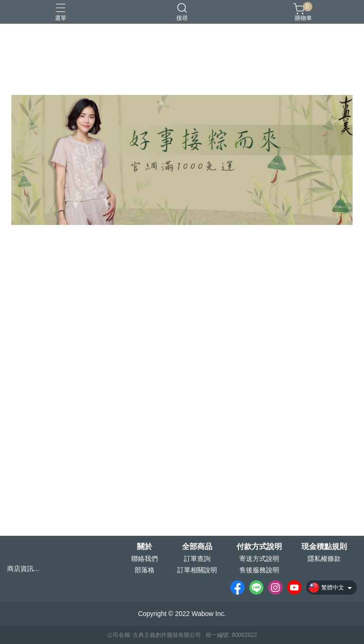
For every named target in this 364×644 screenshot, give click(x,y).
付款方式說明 (259, 547)
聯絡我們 (145, 559)
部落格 (145, 570)
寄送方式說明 (259, 559)
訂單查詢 (197, 559)
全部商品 (197, 547)
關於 (145, 547)
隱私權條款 (324, 559)
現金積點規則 (324, 547)
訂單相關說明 (197, 570)
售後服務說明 (259, 570)
